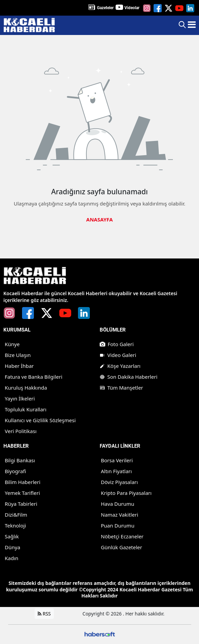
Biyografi (15, 471)
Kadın (12, 558)
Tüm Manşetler (122, 388)
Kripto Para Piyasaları (126, 493)
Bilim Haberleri (23, 482)
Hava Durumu (118, 504)
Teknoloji (15, 525)
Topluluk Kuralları (26, 409)
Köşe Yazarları (120, 366)
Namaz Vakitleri (120, 515)
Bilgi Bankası (20, 460)
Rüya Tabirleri (21, 504)
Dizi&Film (16, 515)
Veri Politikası (21, 431)
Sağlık (12, 536)
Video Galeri (118, 355)
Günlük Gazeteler (122, 547)
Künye (12, 344)
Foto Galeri (117, 344)
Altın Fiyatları (116, 471)
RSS (44, 614)
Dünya (13, 547)
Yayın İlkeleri (20, 398)
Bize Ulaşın (18, 355)
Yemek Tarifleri (22, 493)
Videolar (132, 8)
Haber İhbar (19, 366)
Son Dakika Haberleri (129, 377)
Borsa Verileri (117, 460)
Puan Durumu (118, 525)
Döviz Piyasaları (120, 482)
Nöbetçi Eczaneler (122, 536)
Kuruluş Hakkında (26, 388)
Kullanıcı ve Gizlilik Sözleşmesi (40, 420)
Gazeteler (105, 8)
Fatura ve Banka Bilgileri (34, 377)
